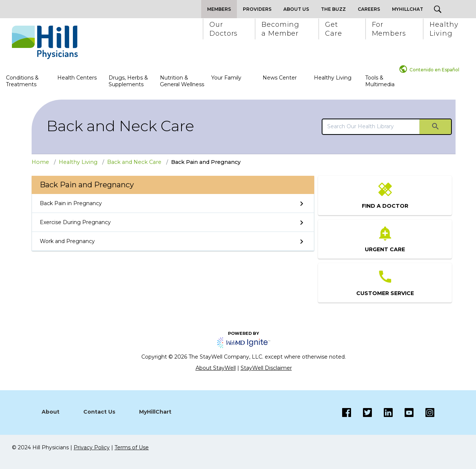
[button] (223, 29)
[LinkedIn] (382, 413)
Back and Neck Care (120, 126)
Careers (369, 9)
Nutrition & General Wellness (182, 81)
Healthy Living (333, 78)
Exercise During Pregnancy (75, 222)
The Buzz (333, 9)
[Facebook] (347, 413)
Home (40, 162)
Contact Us (99, 412)
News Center (280, 78)
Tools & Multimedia (380, 81)
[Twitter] (361, 413)
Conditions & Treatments (22, 81)
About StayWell (216, 368)
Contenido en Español (434, 70)
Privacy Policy (92, 447)
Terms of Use (132, 447)
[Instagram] (403, 413)
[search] (371, 126)
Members (219, 9)
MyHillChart (155, 412)
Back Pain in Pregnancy (71, 203)
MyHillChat (408, 9)
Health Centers (77, 78)
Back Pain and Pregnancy (206, 162)
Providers (257, 9)
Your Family (226, 78)
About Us (296, 9)
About (51, 412)
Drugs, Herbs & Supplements (128, 81)
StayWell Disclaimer (266, 368)
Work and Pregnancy (67, 241)
